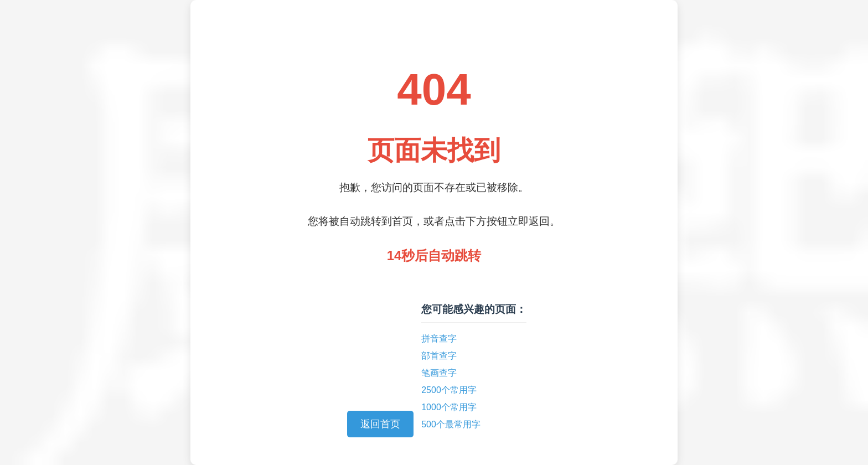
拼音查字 (439, 339)
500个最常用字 (451, 424)
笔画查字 (439, 373)
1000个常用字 (449, 407)
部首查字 (439, 356)
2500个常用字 (449, 390)
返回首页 (380, 424)
